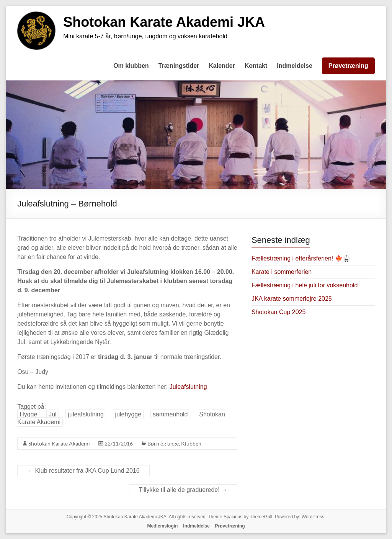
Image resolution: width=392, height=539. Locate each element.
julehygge (128, 414)
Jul (52, 414)
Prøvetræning (348, 66)
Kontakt (256, 66)
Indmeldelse (294, 66)
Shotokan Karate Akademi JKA (164, 22)
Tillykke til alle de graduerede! (183, 490)
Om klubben (131, 66)
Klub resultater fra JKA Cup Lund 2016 (83, 471)
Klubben (191, 443)
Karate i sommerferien (282, 272)
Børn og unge (163, 443)
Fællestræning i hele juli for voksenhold (305, 285)
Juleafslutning (188, 387)
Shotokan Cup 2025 (278, 312)
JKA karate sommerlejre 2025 (292, 299)
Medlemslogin (162, 526)
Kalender (222, 66)
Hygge (28, 414)
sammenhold (170, 414)
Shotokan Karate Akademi (59, 443)
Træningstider (179, 66)
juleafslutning (86, 414)
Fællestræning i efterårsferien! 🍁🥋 (301, 258)
